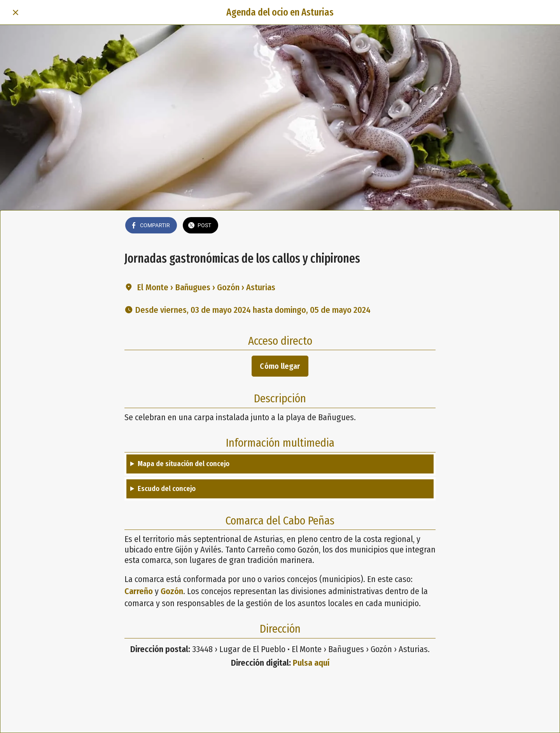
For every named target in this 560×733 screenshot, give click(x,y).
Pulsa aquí (311, 663)
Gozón (172, 591)
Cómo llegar (280, 366)
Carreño (139, 591)
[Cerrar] (16, 12)
